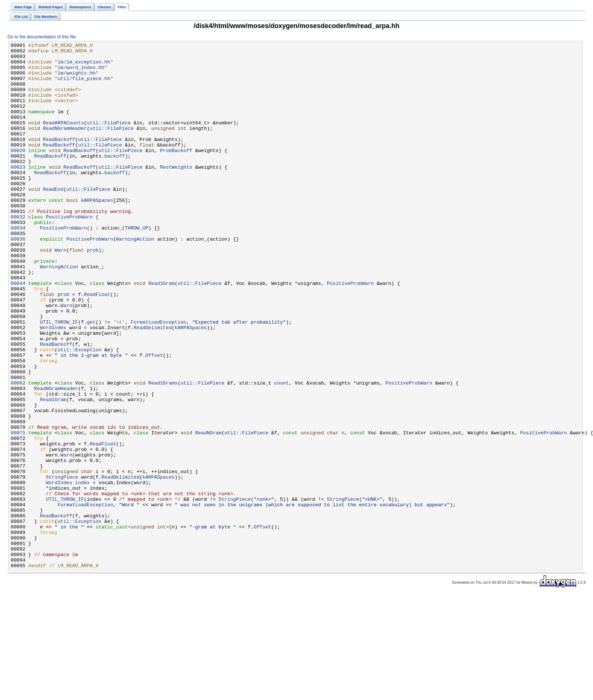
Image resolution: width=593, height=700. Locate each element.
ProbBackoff (176, 172)
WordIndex (53, 385)
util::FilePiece (109, 139)
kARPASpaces (97, 232)
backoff (115, 179)
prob (93, 292)
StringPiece (62, 564)
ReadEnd (53, 219)
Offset (154, 418)
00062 (18, 451)
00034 (18, 265)
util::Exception (80, 411)
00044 (18, 332)
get (91, 378)
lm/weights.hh (77, 79)
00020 (18, 172)
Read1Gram (161, 332)
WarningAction (135, 279)
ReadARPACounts (63, 139)
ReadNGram (208, 511)
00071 (18, 511)
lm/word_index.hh (81, 73)
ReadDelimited (153, 385)
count (282, 451)
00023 (18, 192)
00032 (18, 252)
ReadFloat (97, 345)
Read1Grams (163, 451)
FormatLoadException (158, 378)
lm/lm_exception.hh (84, 66)
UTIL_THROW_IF (59, 378)
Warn (61, 292)
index (83, 571)
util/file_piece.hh (84, 86)
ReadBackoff (59, 159)
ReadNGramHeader (65, 146)
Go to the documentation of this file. (42, 37)
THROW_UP (136, 265)
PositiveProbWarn (69, 252)
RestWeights (176, 192)
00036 (18, 279)
